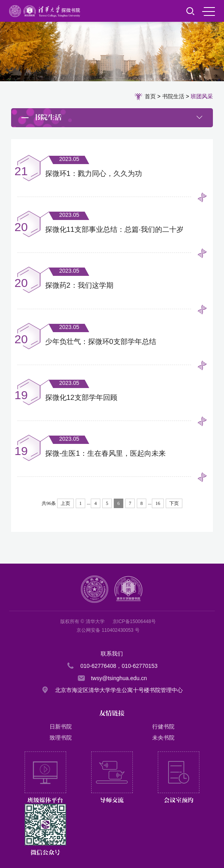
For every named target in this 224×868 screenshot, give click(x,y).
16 (158, 503)
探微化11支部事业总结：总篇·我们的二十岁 (114, 229)
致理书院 (61, 738)
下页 (174, 503)
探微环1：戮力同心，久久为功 (94, 174)
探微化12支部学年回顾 (81, 398)
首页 (150, 96)
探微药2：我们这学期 (79, 285)
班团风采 (202, 96)
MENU (209, 11)
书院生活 (173, 96)
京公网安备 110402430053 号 (108, 630)
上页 (65, 503)
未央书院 (163, 738)
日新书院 (61, 727)
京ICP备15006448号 (134, 621)
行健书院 (163, 727)
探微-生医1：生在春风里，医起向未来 (105, 453)
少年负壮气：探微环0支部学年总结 (101, 342)
